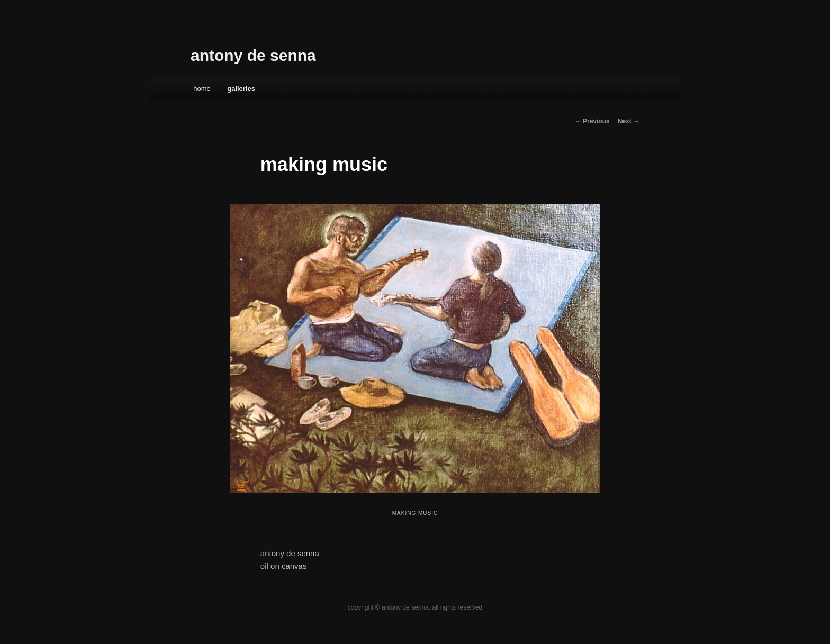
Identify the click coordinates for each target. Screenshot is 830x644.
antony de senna (253, 55)
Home (202, 89)
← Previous (592, 121)
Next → (629, 121)
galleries (241, 89)
